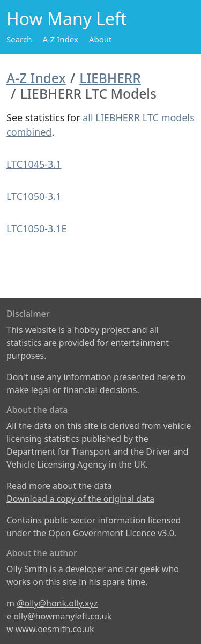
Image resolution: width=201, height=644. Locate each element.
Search (19, 39)
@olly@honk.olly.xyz (57, 603)
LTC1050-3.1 (34, 196)
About (100, 39)
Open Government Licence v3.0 (111, 533)
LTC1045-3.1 (34, 164)
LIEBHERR (110, 78)
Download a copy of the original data (80, 499)
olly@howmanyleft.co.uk (62, 616)
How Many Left (67, 18)
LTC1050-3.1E (37, 228)
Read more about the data (59, 486)
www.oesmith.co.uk (55, 629)
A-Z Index (60, 39)
